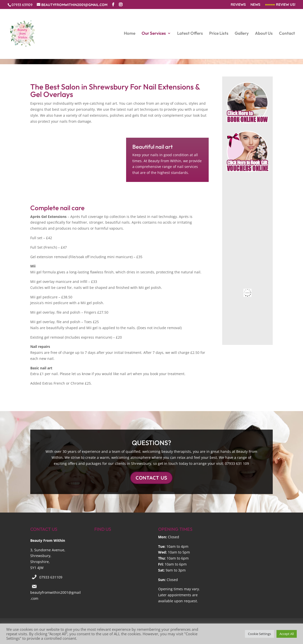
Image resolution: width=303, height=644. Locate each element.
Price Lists (219, 34)
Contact (287, 34)
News (255, 5)
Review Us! (280, 5)
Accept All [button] (287, 634)
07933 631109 (51, 577)
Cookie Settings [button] (259, 634)
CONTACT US (151, 478)
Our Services (154, 34)
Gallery (242, 34)
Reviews (238, 5)
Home (130, 34)
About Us (264, 34)
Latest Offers (190, 34)
